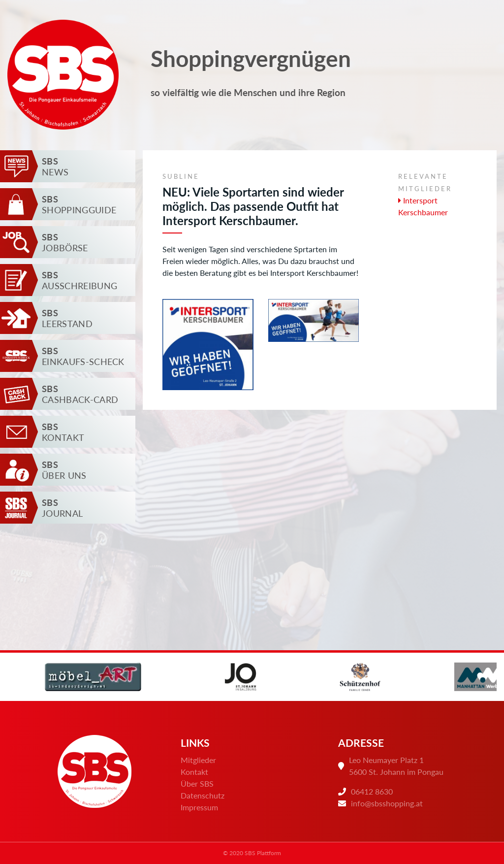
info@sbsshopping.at (387, 803)
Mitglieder (198, 760)
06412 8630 (372, 791)
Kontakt (194, 772)
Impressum (199, 807)
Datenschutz (203, 795)
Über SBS (197, 783)
